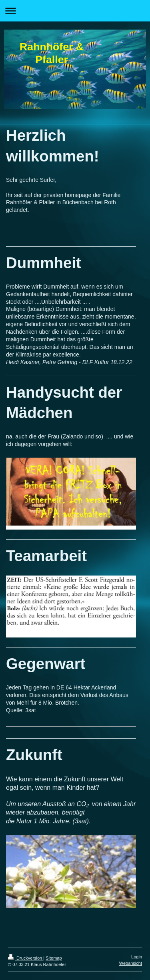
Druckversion (26, 958)
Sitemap (54, 958)
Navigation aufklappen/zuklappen (75, 11)
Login (137, 957)
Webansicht (131, 963)
